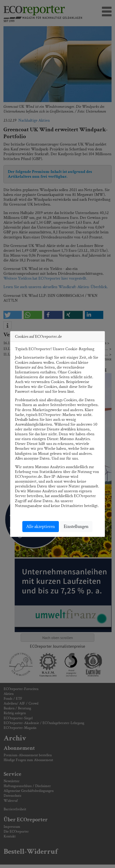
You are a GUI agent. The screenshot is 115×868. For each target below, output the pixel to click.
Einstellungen (76, 527)
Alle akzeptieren (41, 527)
